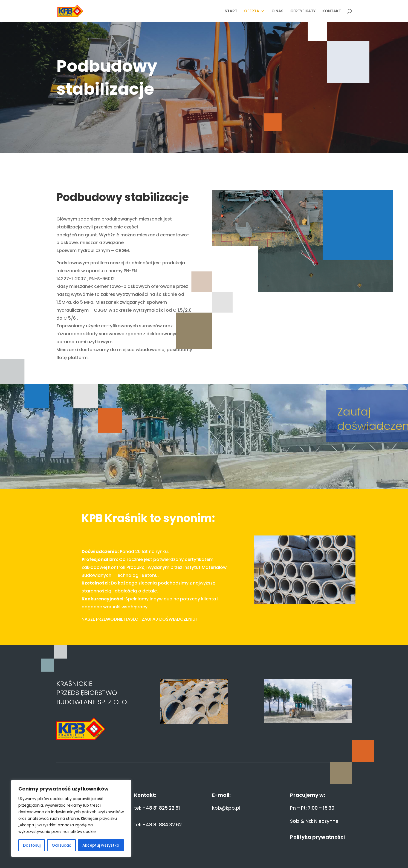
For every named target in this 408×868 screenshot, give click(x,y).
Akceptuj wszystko (101, 845)
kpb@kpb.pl (226, 808)
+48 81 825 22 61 (161, 808)
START (231, 11)
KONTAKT (332, 11)
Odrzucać (61, 845)
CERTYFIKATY (303, 11)
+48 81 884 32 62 (162, 825)
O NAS (277, 11)
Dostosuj (32, 845)
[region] (71, 818)
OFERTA (252, 11)
